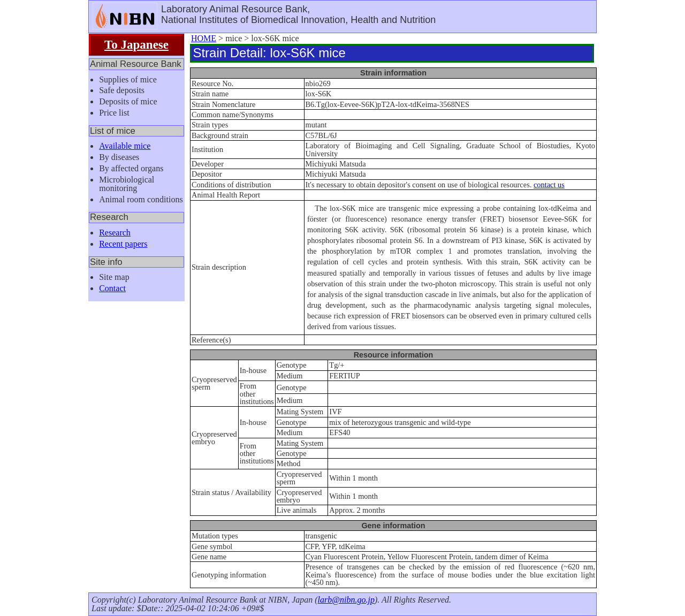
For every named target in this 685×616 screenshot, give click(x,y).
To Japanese (136, 44)
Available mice (125, 146)
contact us (549, 185)
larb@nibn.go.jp (346, 600)
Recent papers (123, 244)
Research (115, 233)
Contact (112, 288)
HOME (204, 38)
